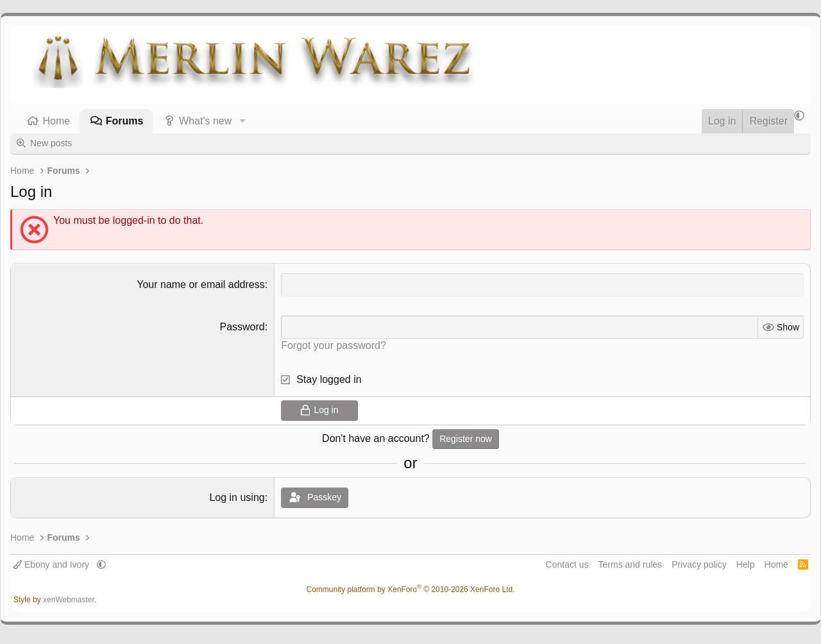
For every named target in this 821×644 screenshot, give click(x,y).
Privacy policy (699, 564)
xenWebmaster (69, 600)
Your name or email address (201, 284)
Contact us (567, 564)
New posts (51, 143)
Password (242, 327)
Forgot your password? (334, 345)
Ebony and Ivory (52, 564)
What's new (205, 121)
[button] (242, 121)
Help (746, 564)
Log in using (237, 497)
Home (57, 121)
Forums (125, 121)
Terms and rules (631, 564)
